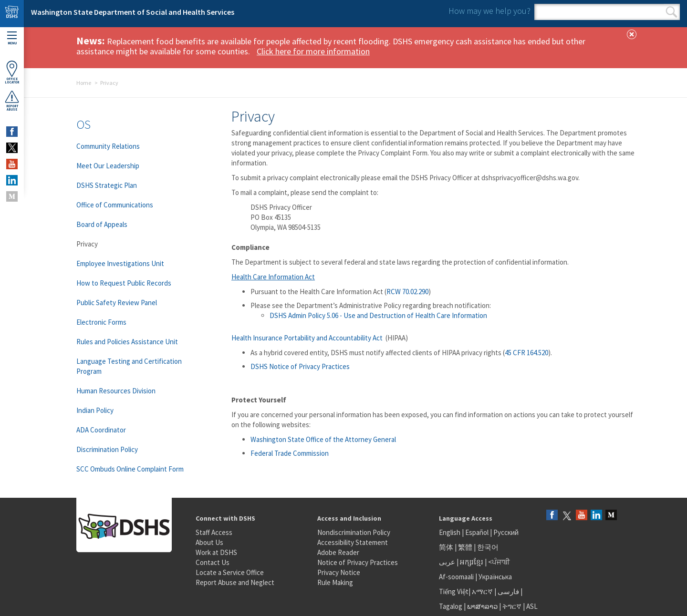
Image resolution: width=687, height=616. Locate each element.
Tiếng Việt (454, 591)
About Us (209, 542)
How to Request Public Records (124, 283)
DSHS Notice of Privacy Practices (300, 366)
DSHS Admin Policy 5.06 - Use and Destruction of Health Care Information (378, 315)
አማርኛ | (484, 591)
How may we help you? (489, 11)
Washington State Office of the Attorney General (323, 439)
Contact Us (213, 562)
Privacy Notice (339, 572)
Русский (506, 532)
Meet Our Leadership (108, 166)
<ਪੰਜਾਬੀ (499, 562)
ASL (532, 606)
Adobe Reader (338, 552)
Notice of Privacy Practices (358, 562)
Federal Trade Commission (290, 453)
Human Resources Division (116, 391)
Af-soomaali (456, 577)
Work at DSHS (216, 552)
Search (671, 12)
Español (477, 532)
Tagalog (451, 606)
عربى (447, 562)
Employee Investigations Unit (120, 263)
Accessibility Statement (353, 542)
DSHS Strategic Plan (107, 185)
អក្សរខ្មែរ (472, 562)
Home (84, 83)
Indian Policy (95, 410)
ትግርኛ (512, 606)
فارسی (508, 591)
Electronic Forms (101, 322)
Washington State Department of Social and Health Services (133, 12)
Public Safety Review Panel (117, 303)
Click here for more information (313, 51)
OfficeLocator (12, 72)
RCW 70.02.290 (407, 292)
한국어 (488, 547)
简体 (446, 547)
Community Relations (108, 146)
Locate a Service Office (230, 572)
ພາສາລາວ (482, 606)
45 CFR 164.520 (526, 353)
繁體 (466, 547)
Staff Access (214, 532)
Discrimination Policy (107, 449)
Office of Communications (115, 205)
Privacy (87, 244)
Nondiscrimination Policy (354, 532)
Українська (495, 577)
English (450, 532)
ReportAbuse (12, 101)
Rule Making (335, 582)
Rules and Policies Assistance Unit (127, 342)
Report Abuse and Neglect (235, 582)
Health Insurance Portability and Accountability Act (308, 338)
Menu (12, 38)
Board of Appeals (102, 224)
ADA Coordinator (101, 430)
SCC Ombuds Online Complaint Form (130, 469)
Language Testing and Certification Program (129, 366)
